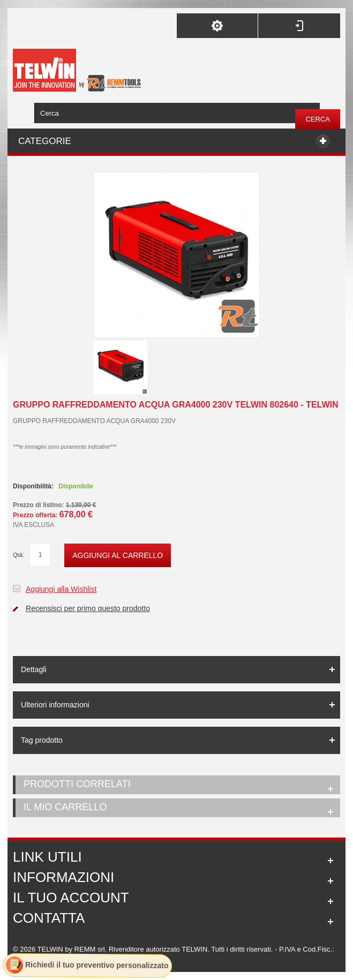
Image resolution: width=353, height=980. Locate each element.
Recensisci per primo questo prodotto (88, 608)
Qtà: (18, 555)
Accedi (299, 26)
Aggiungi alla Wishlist (61, 589)
